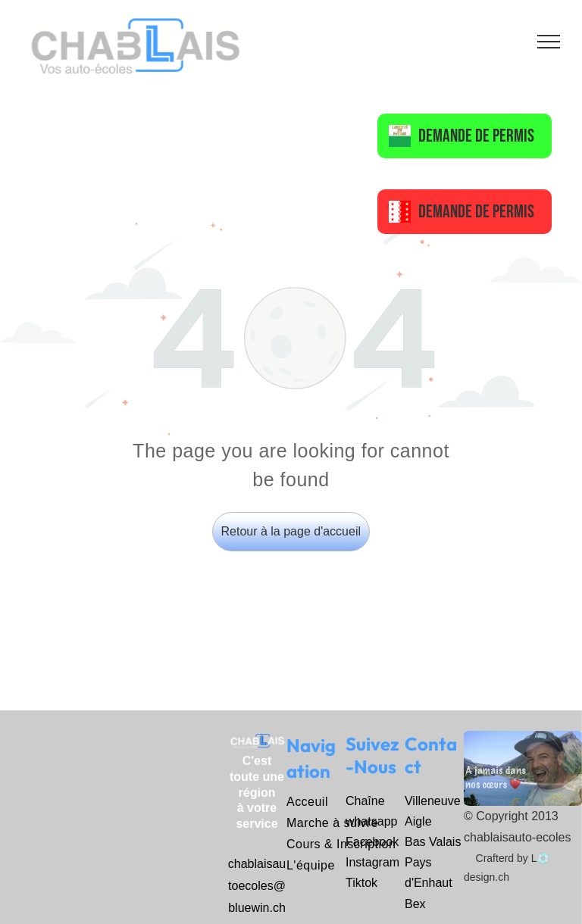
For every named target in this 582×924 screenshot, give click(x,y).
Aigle (418, 821)
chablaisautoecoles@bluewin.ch (257, 886)
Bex (415, 904)
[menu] (549, 42)
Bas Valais (433, 842)
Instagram (372, 862)
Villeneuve (433, 801)
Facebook (372, 842)
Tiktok (361, 883)
